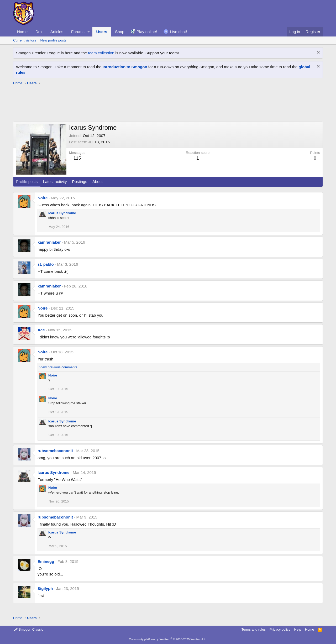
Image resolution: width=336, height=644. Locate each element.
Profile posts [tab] (27, 182)
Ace (41, 330)
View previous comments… (60, 367)
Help (298, 629)
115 (77, 158)
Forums (78, 32)
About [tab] (98, 182)
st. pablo (46, 264)
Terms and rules (254, 629)
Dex (39, 32)
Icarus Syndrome (62, 213)
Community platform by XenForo (168, 639)
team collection (101, 53)
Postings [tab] (80, 182)
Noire (43, 198)
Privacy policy (280, 629)
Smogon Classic (29, 629)
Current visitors (25, 40)
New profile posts (53, 40)
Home (22, 32)
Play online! (147, 32)
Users (102, 32)
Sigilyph (45, 588)
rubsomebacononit (55, 451)
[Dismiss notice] (318, 53)
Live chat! (178, 32)
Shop (120, 32)
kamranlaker (49, 242)
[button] (89, 32)
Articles (57, 32)
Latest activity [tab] (55, 182)
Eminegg (46, 561)
